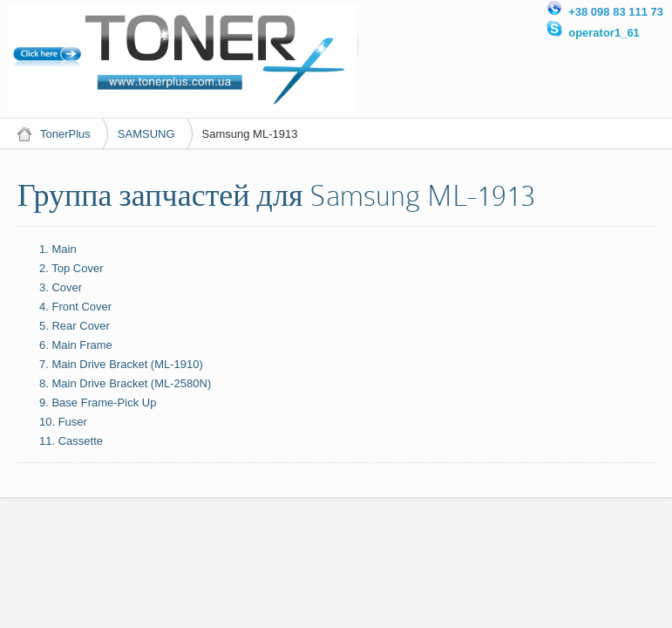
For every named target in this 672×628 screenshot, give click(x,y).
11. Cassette (71, 441)
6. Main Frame (76, 345)
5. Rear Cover (75, 326)
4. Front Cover (75, 307)
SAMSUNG (146, 134)
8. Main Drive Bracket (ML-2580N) (125, 383)
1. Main (58, 249)
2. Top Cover (71, 268)
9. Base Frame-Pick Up (98, 403)
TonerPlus (65, 134)
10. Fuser (63, 422)
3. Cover (61, 287)
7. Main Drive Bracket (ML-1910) (121, 364)
